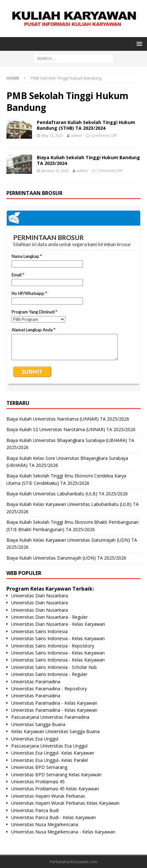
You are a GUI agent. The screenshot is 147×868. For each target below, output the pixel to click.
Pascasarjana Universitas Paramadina (50, 717)
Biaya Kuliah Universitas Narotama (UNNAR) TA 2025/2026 (68, 419)
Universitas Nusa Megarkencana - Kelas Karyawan (63, 832)
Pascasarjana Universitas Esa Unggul (49, 746)
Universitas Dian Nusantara (40, 596)
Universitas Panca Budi (35, 810)
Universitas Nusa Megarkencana (45, 824)
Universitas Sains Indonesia (39, 631)
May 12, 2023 (52, 135)
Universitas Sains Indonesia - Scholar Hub (54, 667)
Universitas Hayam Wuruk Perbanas (48, 796)
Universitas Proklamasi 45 (38, 782)
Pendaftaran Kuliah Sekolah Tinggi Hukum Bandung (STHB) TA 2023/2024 (86, 125)
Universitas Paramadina (36, 682)
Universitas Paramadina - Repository (49, 689)
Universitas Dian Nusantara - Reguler (49, 617)
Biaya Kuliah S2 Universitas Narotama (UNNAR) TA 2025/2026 (71, 429)
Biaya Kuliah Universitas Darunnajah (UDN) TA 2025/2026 (66, 558)
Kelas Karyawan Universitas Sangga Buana (55, 731)
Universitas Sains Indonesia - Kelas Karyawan (58, 638)
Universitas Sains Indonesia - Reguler (49, 674)
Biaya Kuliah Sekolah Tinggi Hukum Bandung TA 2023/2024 (88, 160)
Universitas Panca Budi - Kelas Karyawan (53, 817)
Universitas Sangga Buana (38, 724)
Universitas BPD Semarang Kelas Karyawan (56, 775)
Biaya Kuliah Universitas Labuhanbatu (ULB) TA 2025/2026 (67, 494)
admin (77, 135)
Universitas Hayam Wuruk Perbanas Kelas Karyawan (65, 803)
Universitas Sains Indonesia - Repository (53, 646)
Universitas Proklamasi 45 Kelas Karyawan (55, 789)
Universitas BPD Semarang (39, 767)
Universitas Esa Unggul (35, 739)
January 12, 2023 (55, 170)
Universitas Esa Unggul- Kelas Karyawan (53, 753)
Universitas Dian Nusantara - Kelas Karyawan (58, 624)
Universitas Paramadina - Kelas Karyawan (54, 703)
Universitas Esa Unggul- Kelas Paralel (49, 760)
